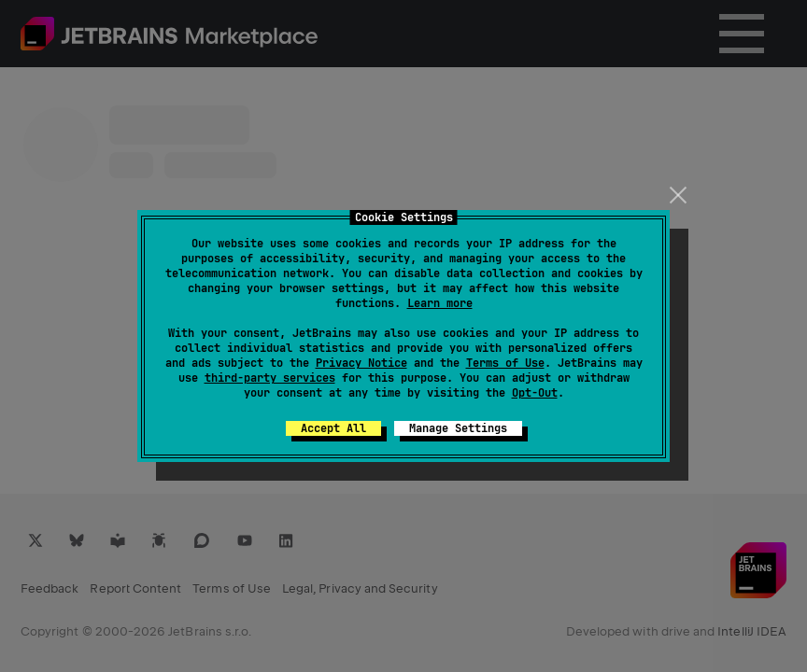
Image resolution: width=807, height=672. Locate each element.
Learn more (440, 303)
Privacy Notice (361, 363)
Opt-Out (535, 393)
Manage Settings (458, 428)
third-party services (270, 378)
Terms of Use (505, 363)
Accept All (333, 428)
